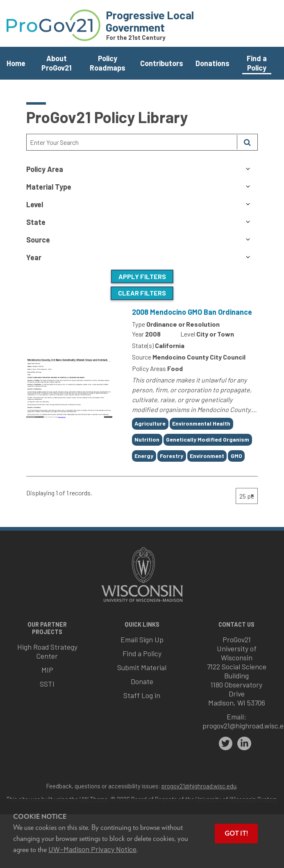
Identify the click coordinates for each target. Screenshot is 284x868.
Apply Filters (142, 276)
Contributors (162, 63)
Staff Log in (142, 695)
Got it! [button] (236, 833)
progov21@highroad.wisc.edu (199, 786)
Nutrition (147, 439)
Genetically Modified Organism (208, 439)
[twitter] (226, 744)
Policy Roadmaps (108, 63)
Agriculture (150, 423)
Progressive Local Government (150, 21)
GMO (236, 456)
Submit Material (142, 667)
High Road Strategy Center (47, 651)
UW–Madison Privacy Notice (92, 849)
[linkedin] (244, 744)
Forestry (172, 456)
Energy (144, 456)
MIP (47, 670)
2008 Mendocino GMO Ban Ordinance (192, 312)
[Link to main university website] (142, 603)
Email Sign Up (142, 639)
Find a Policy (257, 63)
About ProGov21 (57, 63)
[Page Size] (247, 496)
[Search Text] (132, 142)
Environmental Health (201, 423)
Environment (207, 456)
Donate (142, 681)
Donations (212, 63)
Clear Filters (142, 293)
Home (16, 63)
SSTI (47, 684)
